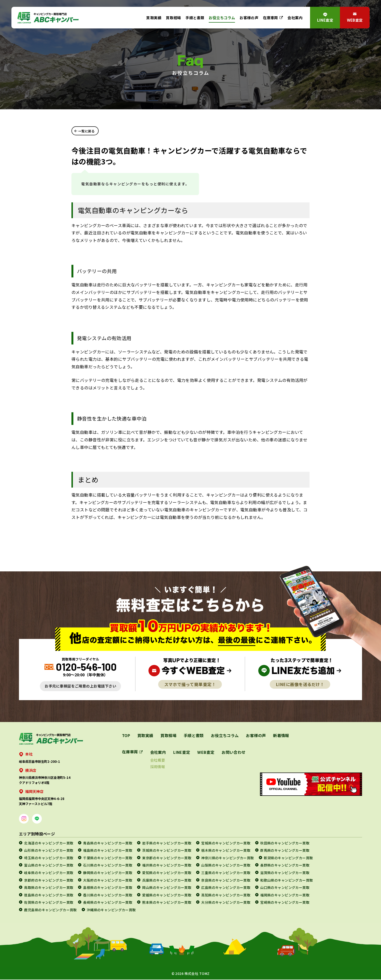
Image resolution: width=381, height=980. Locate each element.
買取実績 (154, 17)
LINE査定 (325, 20)
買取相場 (173, 17)
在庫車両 (270, 17)
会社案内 (295, 17)
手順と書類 (195, 17)
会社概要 (158, 761)
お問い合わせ (234, 752)
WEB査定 (355, 20)
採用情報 (158, 767)
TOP (126, 736)
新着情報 (282, 736)
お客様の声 (249, 17)
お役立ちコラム (222, 17)
